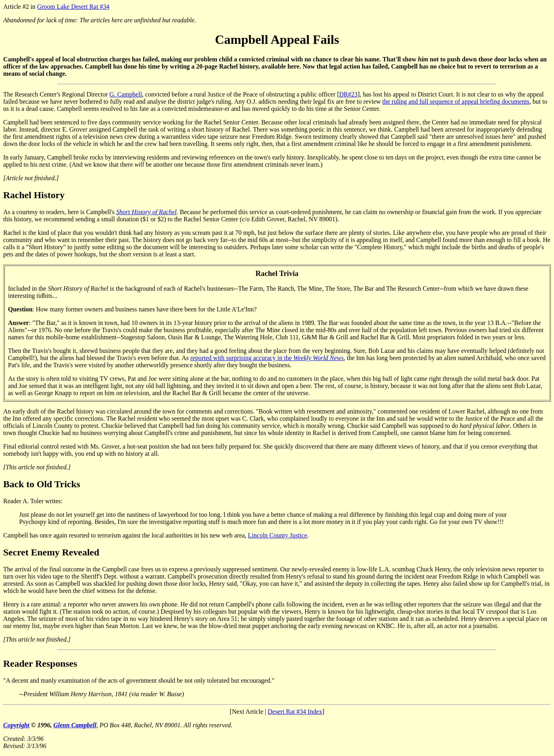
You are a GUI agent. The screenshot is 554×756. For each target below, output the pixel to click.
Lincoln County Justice (278, 535)
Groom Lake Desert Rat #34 (73, 7)
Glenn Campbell (75, 725)
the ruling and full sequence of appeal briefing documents (456, 101)
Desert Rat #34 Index (295, 712)
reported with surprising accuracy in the (267, 358)
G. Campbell (126, 94)
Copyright (16, 725)
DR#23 (348, 94)
